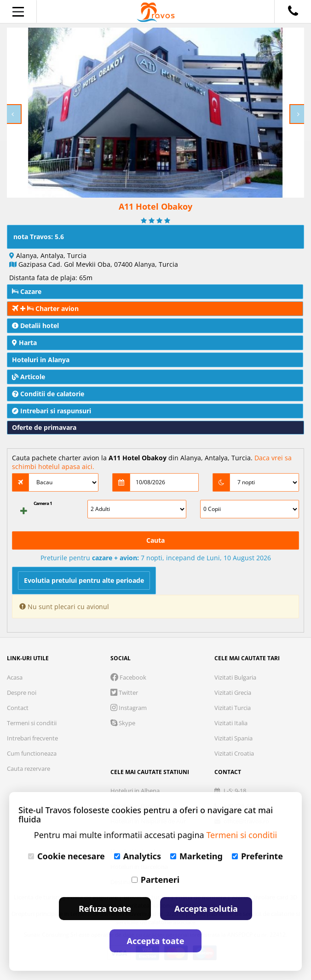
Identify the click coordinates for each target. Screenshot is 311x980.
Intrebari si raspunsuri (52, 411)
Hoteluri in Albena (135, 791)
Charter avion (45, 308)
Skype (123, 723)
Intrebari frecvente (32, 738)
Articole (29, 377)
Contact (18, 708)
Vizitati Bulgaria (235, 677)
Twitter (124, 692)
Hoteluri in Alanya (41, 360)
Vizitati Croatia (234, 753)
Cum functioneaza (32, 753)
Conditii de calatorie (48, 394)
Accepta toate (156, 941)
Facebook (128, 677)
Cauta (155, 540)
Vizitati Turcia (233, 708)
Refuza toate (105, 909)
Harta (24, 343)
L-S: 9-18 (230, 791)
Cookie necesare (66, 856)
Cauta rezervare (29, 769)
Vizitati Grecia (233, 692)
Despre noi (22, 692)
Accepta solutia (206, 909)
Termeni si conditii (32, 723)
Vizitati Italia (231, 723)
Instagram (129, 708)
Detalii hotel (35, 326)
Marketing (196, 856)
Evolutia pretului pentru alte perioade (84, 580)
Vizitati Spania (233, 738)
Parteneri (155, 880)
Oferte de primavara (44, 427)
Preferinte (257, 856)
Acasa (15, 677)
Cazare (27, 291)
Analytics (138, 856)
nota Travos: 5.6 (39, 237)
